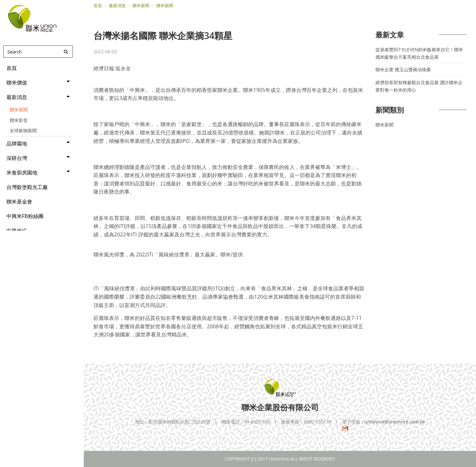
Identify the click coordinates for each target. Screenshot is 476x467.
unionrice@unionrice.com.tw (383, 425)
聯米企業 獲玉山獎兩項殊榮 (403, 70)
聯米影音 (19, 120)
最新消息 (117, 5)
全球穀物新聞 (23, 130)
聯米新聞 (19, 109)
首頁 (98, 5)
